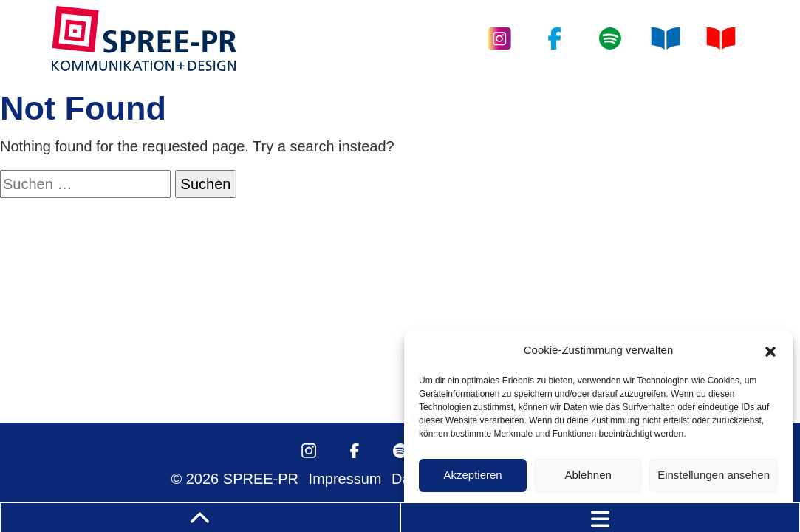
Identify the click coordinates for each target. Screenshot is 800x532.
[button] (770, 350)
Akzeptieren (472, 475)
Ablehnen (588, 475)
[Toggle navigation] (601, 518)
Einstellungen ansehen (714, 475)
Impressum (345, 479)
